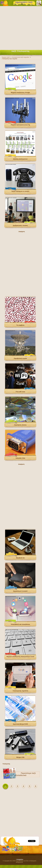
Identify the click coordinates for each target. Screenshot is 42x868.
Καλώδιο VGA (20, 458)
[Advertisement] (21, 28)
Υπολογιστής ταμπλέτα (20, 691)
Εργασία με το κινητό (20, 591)
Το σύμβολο (20, 325)
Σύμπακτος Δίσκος (20, 425)
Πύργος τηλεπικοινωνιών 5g (20, 125)
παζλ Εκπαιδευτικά (26, 774)
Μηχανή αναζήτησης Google (20, 93)
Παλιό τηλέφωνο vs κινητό (20, 191)
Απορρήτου (20, 859)
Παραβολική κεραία (20, 358)
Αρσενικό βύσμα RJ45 (20, 724)
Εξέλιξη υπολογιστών (20, 159)
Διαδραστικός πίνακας (20, 226)
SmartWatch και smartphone (20, 624)
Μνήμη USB (20, 757)
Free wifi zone (20, 392)
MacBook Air (20, 558)
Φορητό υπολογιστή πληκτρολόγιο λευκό (20, 657)
